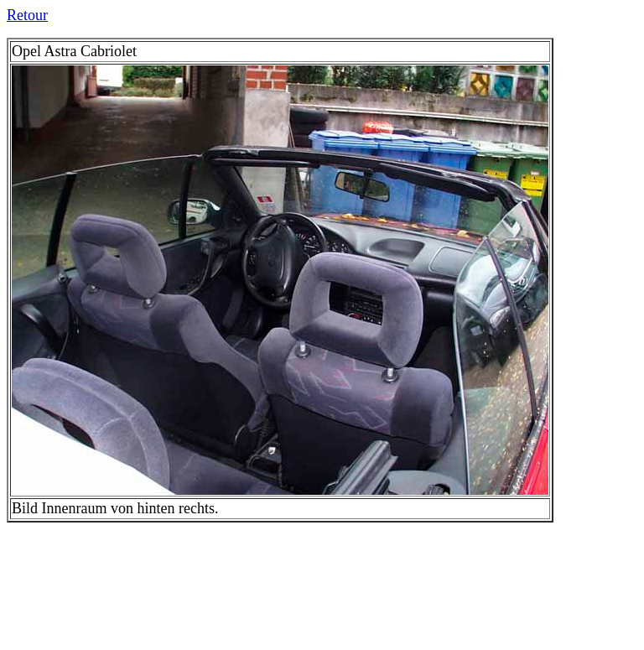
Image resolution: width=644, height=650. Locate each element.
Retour (27, 15)
